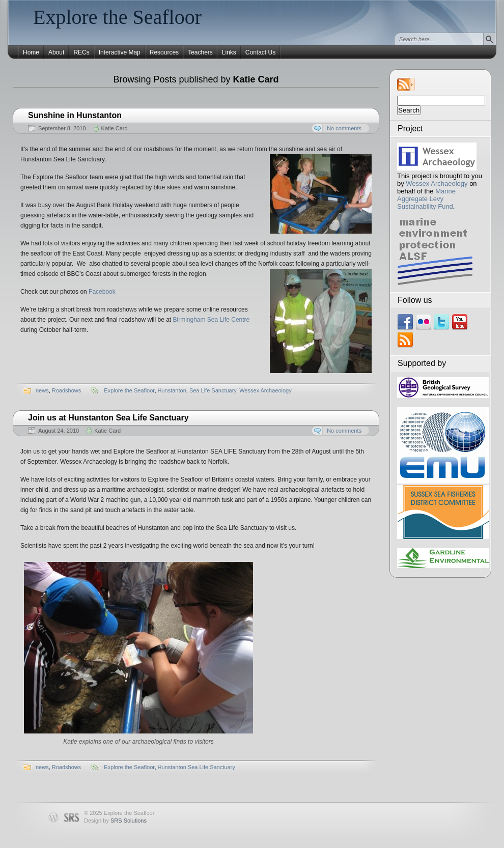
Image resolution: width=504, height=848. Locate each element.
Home (31, 52)
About (56, 52)
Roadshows (66, 390)
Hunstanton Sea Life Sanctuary (197, 767)
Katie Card (115, 128)
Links (229, 52)
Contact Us (260, 52)
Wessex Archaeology (437, 183)
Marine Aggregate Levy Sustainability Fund (426, 199)
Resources (164, 52)
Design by (115, 821)
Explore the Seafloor (117, 17)
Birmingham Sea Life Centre (212, 320)
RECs (81, 52)
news (42, 390)
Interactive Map (120, 52)
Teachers (200, 52)
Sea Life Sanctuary (213, 390)
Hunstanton (172, 390)
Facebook (102, 292)
